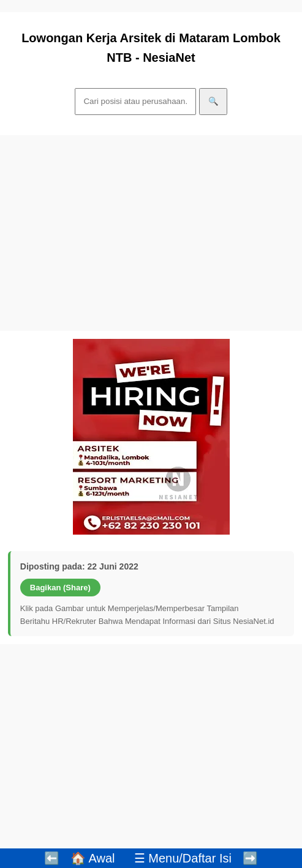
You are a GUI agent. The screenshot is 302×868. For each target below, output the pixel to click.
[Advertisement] (151, 233)
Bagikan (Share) (60, 588)
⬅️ (52, 858)
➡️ (250, 858)
